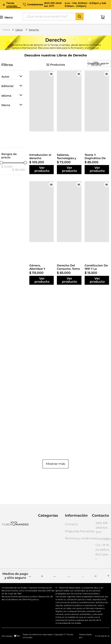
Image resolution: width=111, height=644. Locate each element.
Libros (19, 30)
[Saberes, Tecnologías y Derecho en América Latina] (69, 101)
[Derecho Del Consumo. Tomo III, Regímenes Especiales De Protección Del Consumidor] (69, 212)
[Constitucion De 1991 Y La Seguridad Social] (97, 212)
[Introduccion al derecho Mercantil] (42, 101)
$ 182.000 (19, 168)
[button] (13, 77)
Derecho (34, 30)
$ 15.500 (7, 167)
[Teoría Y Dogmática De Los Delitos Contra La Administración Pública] (97, 101)
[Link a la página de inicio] (7, 30)
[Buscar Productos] (80, 17)
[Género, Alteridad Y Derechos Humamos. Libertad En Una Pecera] (42, 212)
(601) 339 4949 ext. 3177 (53, 5)
